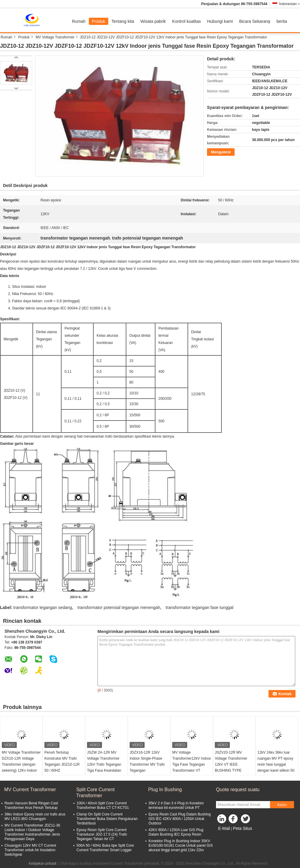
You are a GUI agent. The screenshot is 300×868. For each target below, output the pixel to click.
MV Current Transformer (30, 790)
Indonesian (289, 4)
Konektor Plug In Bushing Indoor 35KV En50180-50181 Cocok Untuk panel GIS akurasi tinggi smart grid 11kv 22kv (181, 845)
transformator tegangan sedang (43, 607)
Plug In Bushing (165, 790)
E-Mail (224, 828)
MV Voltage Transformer (55, 37)
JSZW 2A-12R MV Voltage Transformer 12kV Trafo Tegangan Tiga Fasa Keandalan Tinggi (104, 764)
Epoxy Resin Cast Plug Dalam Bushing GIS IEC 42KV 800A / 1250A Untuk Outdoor (180, 819)
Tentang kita (123, 21)
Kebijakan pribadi (42, 863)
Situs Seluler (228, 836)
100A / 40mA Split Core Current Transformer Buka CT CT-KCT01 (103, 805)
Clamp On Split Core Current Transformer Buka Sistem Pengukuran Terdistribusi (107, 819)
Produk (98, 21)
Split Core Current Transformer (95, 793)
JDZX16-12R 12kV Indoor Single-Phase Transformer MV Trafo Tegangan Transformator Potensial (149, 764)
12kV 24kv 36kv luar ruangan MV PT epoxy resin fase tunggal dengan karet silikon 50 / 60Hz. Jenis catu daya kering (276, 767)
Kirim (282, 805)
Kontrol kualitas (187, 21)
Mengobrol (221, 152)
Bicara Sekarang (255, 21)
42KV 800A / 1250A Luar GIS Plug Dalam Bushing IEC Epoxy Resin (176, 832)
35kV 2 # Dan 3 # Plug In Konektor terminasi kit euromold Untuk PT (176, 805)
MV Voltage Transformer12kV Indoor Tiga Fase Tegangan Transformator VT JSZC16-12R (192, 764)
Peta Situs (242, 828)
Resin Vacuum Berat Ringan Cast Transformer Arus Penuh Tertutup (31, 805)
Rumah (79, 21)
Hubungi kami (220, 21)
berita (282, 21)
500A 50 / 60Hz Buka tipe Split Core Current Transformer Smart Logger (105, 848)
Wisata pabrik (153, 21)
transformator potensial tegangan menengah (119, 607)
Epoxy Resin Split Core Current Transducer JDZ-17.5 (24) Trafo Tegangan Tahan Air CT (102, 834)
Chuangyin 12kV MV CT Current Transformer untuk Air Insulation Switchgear (30, 850)
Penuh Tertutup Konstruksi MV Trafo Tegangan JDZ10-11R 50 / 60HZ (62, 761)
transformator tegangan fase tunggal (199, 607)
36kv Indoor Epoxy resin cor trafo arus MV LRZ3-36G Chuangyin (35, 817)
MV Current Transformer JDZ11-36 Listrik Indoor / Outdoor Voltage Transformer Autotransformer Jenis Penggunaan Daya (32, 832)
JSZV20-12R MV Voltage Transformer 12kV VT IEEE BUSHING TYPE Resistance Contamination (231, 767)
